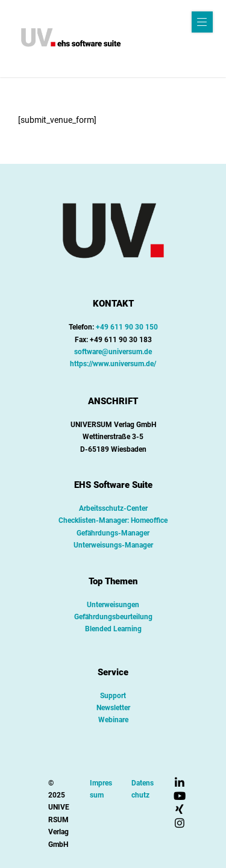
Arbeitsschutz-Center (113, 508)
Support (113, 696)
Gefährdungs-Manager (113, 533)
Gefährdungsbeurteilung (113, 617)
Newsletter (113, 708)
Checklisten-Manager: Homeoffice (113, 520)
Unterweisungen (113, 605)
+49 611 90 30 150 (127, 327)
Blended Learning (113, 629)
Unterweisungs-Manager (113, 545)
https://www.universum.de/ (113, 364)
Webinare (113, 720)
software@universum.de (113, 352)
